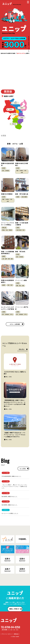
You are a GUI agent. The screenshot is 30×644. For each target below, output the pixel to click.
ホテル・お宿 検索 (15, 324)
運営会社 (16, 634)
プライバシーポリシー (7, 634)
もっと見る (23, 469)
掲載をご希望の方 (14, 609)
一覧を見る (21, 349)
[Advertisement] (15, 70)
